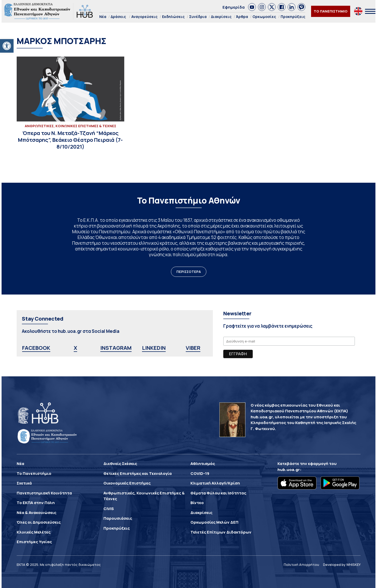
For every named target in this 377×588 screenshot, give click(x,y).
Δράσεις (118, 17)
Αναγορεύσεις (144, 17)
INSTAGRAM (116, 348)
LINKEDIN (154, 348)
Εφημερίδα (234, 7)
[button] (7, 46)
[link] (252, 7)
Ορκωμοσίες (264, 17)
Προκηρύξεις (293, 17)
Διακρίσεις (221, 17)
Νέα (103, 17)
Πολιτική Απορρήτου (301, 565)
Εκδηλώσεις (173, 17)
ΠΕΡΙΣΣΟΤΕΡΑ (189, 272)
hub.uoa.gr (289, 470)
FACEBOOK (36, 348)
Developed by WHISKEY (342, 565)
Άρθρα (242, 17)
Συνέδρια (198, 17)
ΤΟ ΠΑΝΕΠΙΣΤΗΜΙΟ (331, 11)
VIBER (193, 348)
